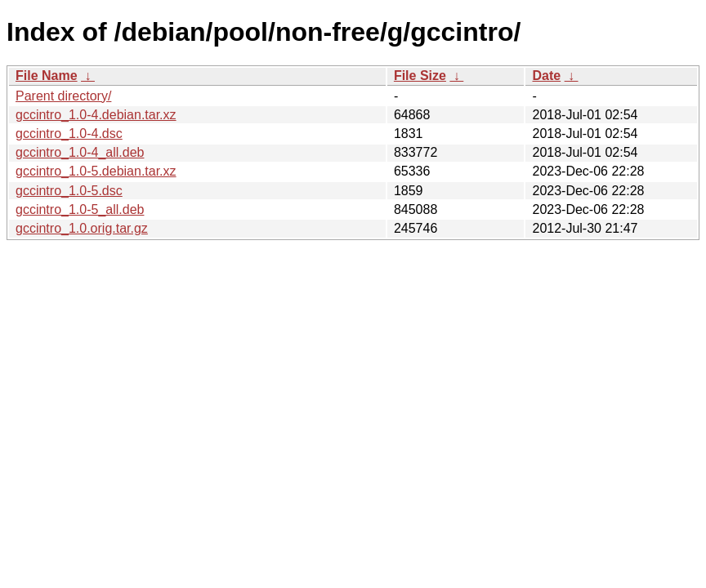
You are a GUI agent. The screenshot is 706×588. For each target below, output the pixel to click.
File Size (420, 76)
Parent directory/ (63, 96)
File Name (47, 76)
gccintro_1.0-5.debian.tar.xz (96, 171)
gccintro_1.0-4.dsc (69, 134)
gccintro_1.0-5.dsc (69, 191)
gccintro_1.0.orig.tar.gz (82, 228)
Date (546, 76)
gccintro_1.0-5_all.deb (80, 209)
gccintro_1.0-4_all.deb (80, 152)
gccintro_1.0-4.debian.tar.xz (96, 115)
